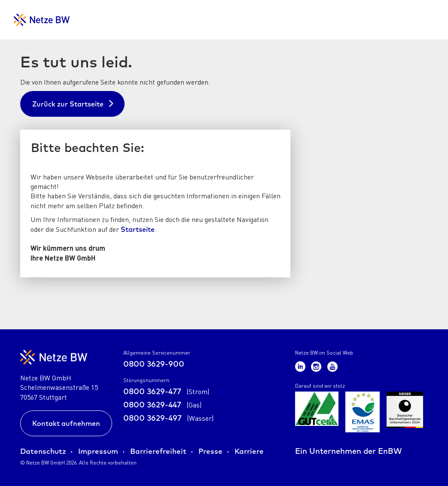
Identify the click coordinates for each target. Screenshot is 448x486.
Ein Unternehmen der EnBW (349, 451)
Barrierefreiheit (158, 451)
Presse (210, 451)
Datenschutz (43, 451)
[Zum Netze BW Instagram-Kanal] (317, 366)
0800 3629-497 (169, 418)
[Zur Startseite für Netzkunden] (42, 20)
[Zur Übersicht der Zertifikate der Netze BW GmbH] (317, 412)
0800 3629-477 (166, 391)
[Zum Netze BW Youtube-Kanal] (332, 366)
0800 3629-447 (163, 405)
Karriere (249, 451)
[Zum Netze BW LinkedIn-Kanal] (302, 366)
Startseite (138, 229)
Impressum (98, 451)
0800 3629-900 (154, 364)
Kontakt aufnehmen (66, 423)
